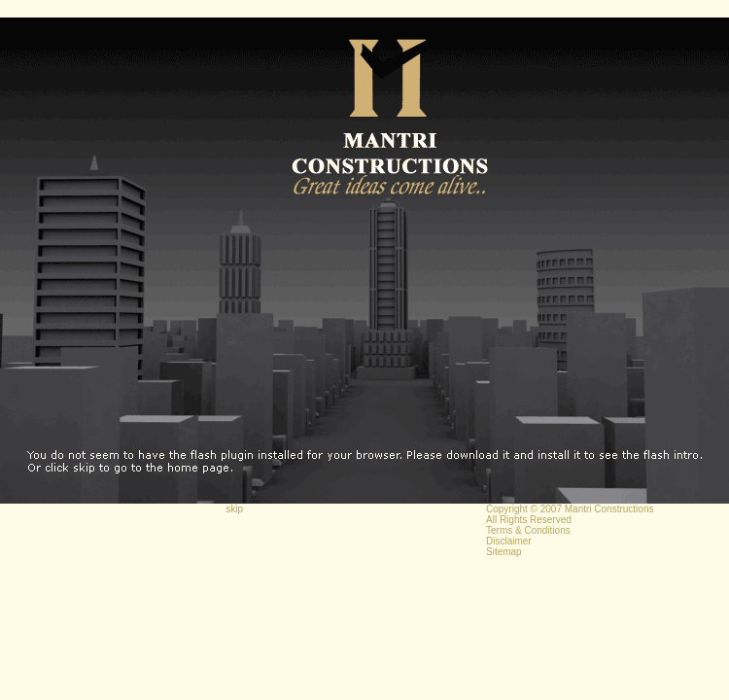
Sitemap (504, 552)
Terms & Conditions (528, 530)
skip (234, 509)
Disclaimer (509, 541)
